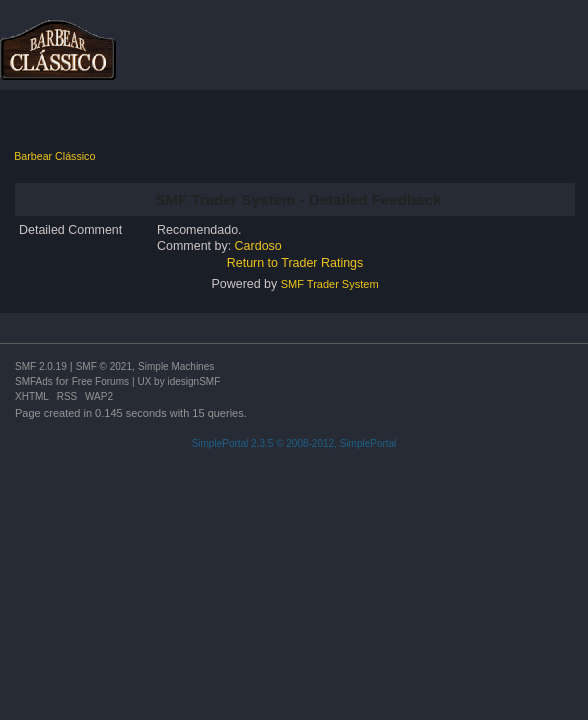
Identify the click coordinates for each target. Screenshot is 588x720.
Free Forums (100, 381)
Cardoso (258, 246)
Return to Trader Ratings (295, 263)
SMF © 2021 (104, 366)
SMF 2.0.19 (41, 366)
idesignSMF (193, 381)
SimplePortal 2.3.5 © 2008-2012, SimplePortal (294, 443)
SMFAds (34, 381)
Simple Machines (176, 366)
